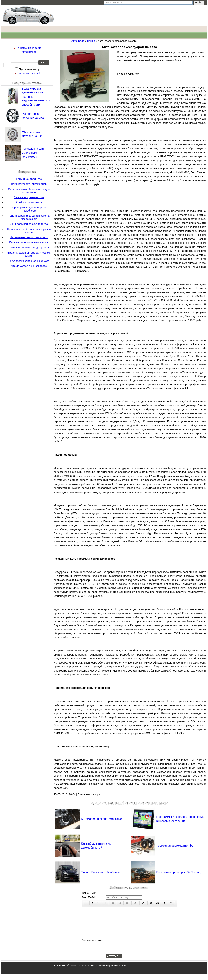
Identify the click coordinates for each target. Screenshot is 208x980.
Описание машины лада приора (29, 248)
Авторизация (29, 52)
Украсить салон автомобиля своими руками (29, 254)
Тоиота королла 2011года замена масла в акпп (29, 217)
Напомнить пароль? (29, 73)
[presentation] (137, 952)
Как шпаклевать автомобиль (29, 184)
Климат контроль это (29, 179)
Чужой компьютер (29, 69)
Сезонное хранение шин (29, 197)
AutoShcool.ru (93, 972)
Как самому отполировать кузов (29, 242)
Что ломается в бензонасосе (29, 266)
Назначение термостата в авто (29, 237)
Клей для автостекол (29, 202)
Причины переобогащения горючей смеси (29, 231)
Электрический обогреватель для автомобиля (29, 191)
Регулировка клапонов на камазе (29, 261)
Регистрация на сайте (29, 48)
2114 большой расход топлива (29, 224)
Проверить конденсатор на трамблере (29, 209)
